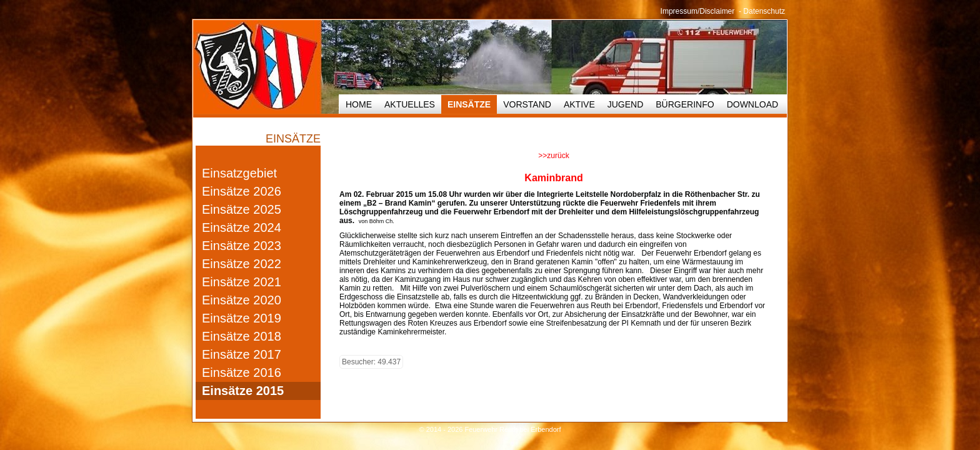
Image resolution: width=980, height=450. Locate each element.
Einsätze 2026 (242, 191)
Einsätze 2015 (243, 391)
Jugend (626, 104)
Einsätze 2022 (242, 264)
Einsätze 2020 (242, 300)
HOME (359, 104)
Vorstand (527, 104)
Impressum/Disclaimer (698, 11)
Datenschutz (764, 11)
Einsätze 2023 (242, 246)
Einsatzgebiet (239, 173)
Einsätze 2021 (242, 282)
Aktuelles (410, 104)
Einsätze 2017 (242, 354)
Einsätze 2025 (242, 209)
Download (752, 104)
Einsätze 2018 (242, 336)
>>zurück (553, 156)
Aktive (579, 104)
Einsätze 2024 (242, 227)
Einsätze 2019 (242, 318)
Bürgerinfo (685, 104)
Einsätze (469, 104)
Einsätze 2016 (242, 372)
